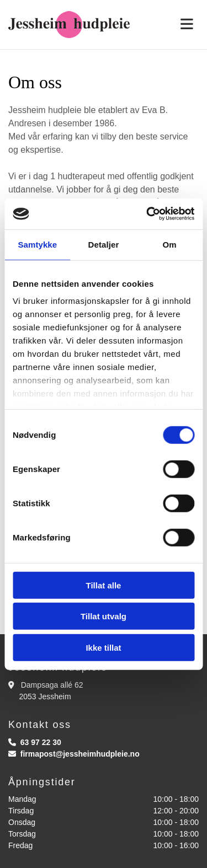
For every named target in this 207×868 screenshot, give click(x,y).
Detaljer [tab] (104, 244)
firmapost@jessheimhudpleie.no (80, 754)
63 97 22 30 (41, 742)
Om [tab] (170, 244)
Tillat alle (104, 585)
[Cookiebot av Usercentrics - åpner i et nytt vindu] (147, 214)
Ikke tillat (103, 647)
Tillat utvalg (104, 616)
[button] (173, 25)
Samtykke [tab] (37, 244)
